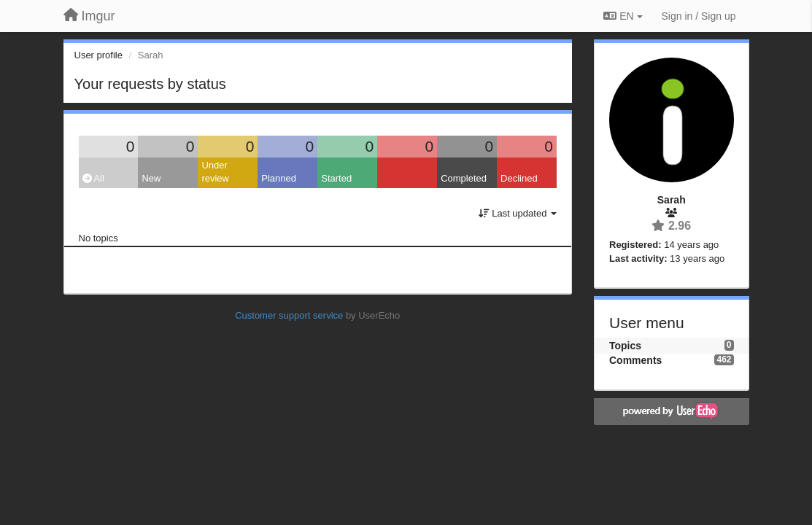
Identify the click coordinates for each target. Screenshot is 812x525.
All (93, 178)
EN (623, 16)
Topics (625, 346)
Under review (215, 172)
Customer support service (289, 315)
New (151, 178)
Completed (464, 178)
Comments (635, 360)
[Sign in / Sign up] (699, 16)
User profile (98, 55)
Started (336, 178)
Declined (519, 178)
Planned (279, 178)
